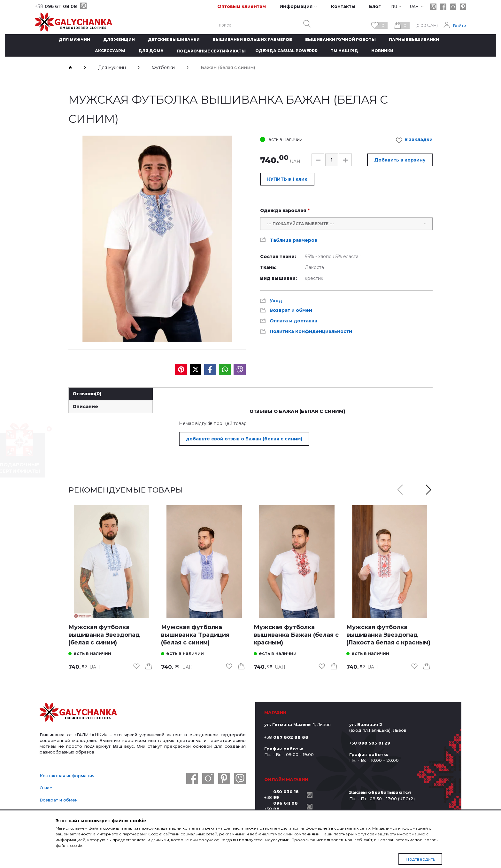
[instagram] (453, 7)
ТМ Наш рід (344, 51)
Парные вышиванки (414, 39)
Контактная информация (67, 776)
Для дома (151, 51)
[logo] (78, 713)
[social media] (181, 370)
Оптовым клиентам (242, 6)
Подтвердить (420, 859)
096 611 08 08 (56, 6)
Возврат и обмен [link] (291, 310)
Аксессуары (110, 51)
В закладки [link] (416, 140)
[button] (318, 160)
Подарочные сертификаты (211, 51)
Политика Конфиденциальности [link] (311, 331)
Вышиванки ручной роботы (340, 39)
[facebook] (443, 7)
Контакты (343, 6)
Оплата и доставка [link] (293, 321)
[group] (157, 239)
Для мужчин (74, 39)
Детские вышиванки (174, 39)
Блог (375, 6)
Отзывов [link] (87, 394)
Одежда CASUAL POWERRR (286, 51)
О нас (46, 788)
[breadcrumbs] (70, 67)
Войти (460, 26)
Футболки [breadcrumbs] (163, 67)
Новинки (382, 51)
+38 (284, 794)
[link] (112, 562)
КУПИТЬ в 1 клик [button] (287, 179)
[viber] (83, 6)
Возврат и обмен (59, 800)
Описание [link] (85, 406)
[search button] (307, 24)
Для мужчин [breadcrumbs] (112, 67)
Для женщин (119, 39)
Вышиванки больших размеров (252, 39)
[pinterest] (463, 7)
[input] (332, 160)
